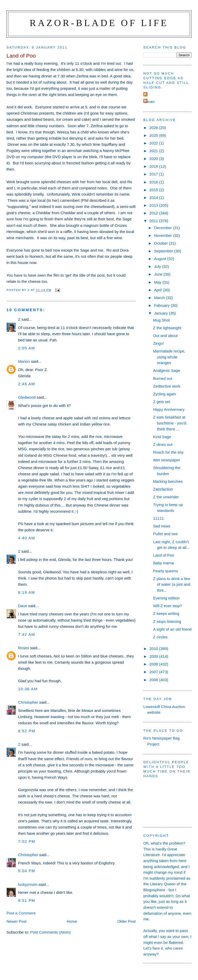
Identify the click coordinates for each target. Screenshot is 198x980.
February (162, 305)
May (158, 282)
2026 (154, 128)
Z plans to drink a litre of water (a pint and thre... (172, 584)
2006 (154, 680)
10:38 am (28, 689)
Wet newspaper (167, 460)
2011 (154, 221)
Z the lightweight (167, 328)
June (159, 274)
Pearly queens (166, 571)
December (163, 228)
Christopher (28, 702)
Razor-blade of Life (99, 23)
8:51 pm (27, 900)
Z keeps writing (166, 613)
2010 (154, 649)
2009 (154, 656)
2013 (154, 205)
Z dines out (163, 444)
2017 (154, 174)
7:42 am (27, 634)
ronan (150, 102)
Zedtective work (167, 386)
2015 (154, 190)
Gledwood (27, 397)
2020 (154, 159)
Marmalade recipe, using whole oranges (169, 357)
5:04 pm (27, 871)
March (160, 298)
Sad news (162, 526)
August (160, 259)
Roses (24, 648)
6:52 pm (27, 731)
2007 (154, 672)
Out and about (166, 336)
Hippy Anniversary (169, 409)
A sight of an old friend (172, 629)
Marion (24, 361)
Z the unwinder (166, 497)
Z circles (160, 637)
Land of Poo (164, 555)
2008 (154, 664)
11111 (159, 518)
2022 (154, 143)
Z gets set (162, 402)
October (161, 243)
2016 (154, 182)
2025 (154, 135)
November (163, 235)
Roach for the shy (168, 452)
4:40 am (27, 538)
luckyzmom (28, 884)
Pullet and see (166, 534)
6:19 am (27, 592)
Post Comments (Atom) (50, 932)
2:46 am (27, 384)
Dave (23, 606)
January (161, 313)
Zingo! (159, 343)
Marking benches (168, 481)
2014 (154, 198)
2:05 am (27, 348)
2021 (154, 151)
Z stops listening (167, 621)
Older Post (126, 921)
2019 (154, 166)
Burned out (163, 378)
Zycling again (165, 394)
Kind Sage (162, 437)
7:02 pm (27, 841)
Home (72, 921)
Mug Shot (162, 320)
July (158, 266)
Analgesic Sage (167, 370)
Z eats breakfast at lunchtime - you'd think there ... (170, 423)
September (164, 251)
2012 (154, 213)
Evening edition (166, 598)
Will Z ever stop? (168, 606)
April (158, 290)
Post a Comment (21, 913)
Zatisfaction (163, 489)
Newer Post (16, 921)
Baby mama (163, 563)
